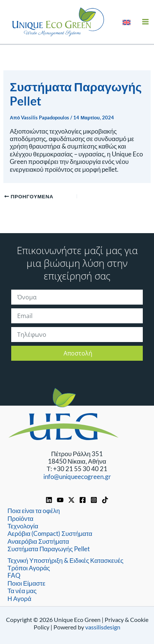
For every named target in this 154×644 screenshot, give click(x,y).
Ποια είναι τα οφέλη (34, 511)
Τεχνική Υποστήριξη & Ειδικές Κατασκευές (65, 560)
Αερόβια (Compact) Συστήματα (50, 533)
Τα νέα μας (22, 591)
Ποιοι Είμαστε (26, 583)
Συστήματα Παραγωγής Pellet (49, 549)
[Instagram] (94, 500)
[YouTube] (60, 500)
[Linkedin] (49, 500)
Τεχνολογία (23, 526)
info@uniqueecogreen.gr (77, 477)
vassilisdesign (103, 627)
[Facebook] (83, 500)
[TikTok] (105, 500)
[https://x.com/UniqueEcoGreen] (71, 500)
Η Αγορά (19, 599)
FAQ (14, 575)
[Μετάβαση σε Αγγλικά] (127, 22)
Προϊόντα (20, 518)
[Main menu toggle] (146, 22)
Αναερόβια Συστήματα (38, 541)
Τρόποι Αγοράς (29, 568)
